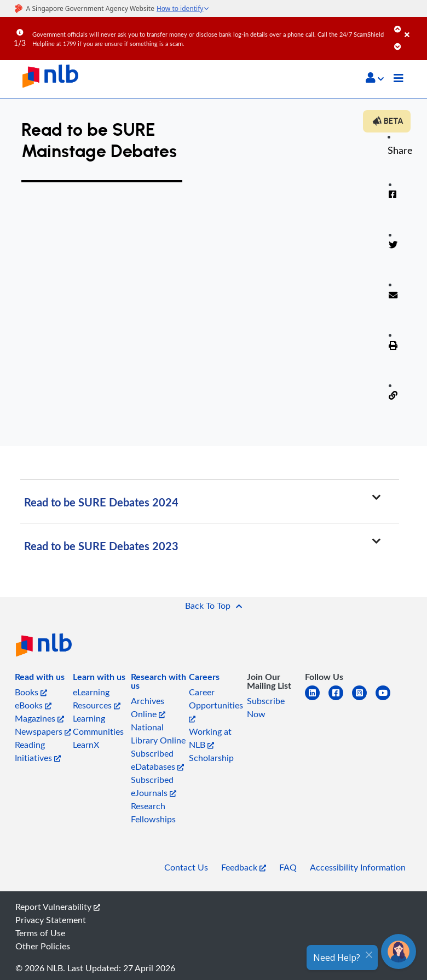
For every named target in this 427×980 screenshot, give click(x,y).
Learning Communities (98, 725)
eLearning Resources (97, 699)
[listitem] (40, 679)
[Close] (414, 27)
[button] (375, 78)
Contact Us (186, 867)
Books (31, 692)
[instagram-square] (364, 699)
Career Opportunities (216, 704)
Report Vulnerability (58, 907)
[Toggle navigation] (399, 79)
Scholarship (211, 758)
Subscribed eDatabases (157, 760)
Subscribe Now (266, 707)
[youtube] (387, 699)
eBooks (33, 705)
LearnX (86, 745)
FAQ (288, 867)
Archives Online (148, 707)
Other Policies (43, 946)
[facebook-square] (340, 699)
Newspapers (43, 731)
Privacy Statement (51, 920)
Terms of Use (40, 933)
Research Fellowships (153, 812)
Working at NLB (210, 738)
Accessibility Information (358, 867)
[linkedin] (317, 699)
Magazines (39, 718)
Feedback (244, 867)
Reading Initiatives (38, 751)
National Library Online (158, 734)
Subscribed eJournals (154, 786)
